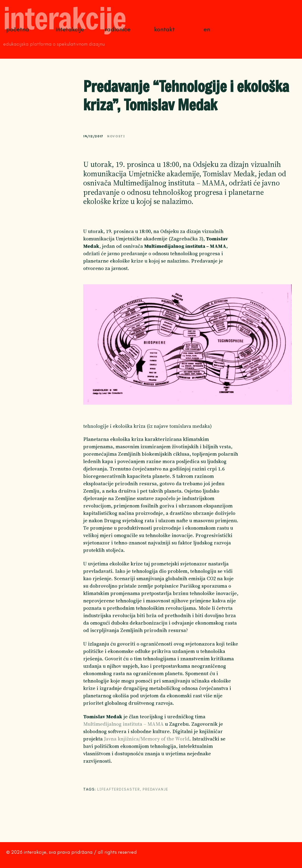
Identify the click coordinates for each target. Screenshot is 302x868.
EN (207, 29)
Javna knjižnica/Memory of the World (147, 739)
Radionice (118, 29)
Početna (18, 29)
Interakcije (70, 29)
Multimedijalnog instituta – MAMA (123, 724)
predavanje (156, 789)
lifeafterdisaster (119, 789)
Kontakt (164, 29)
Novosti (116, 136)
